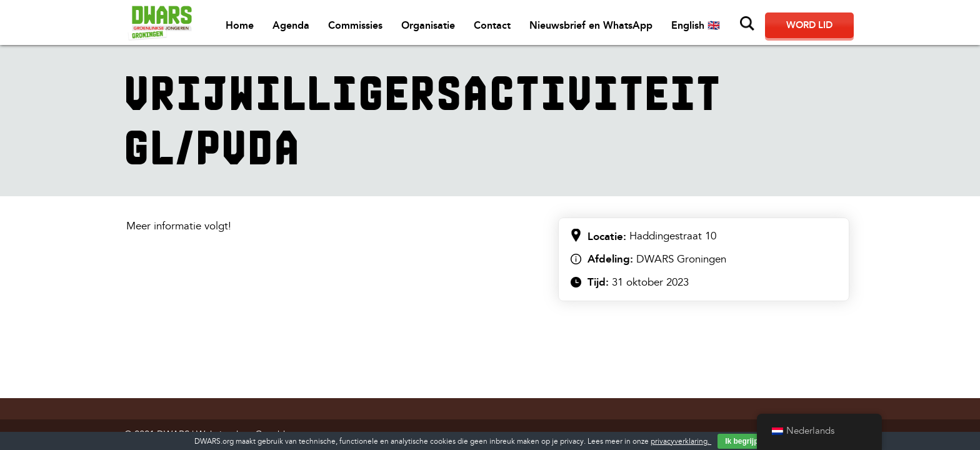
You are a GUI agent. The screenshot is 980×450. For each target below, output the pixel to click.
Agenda (291, 25)
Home (240, 25)
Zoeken (747, 24)
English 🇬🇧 (696, 25)
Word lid (809, 25)
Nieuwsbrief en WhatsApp (591, 25)
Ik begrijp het (748, 441)
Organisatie (428, 25)
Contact (492, 25)
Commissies (355, 25)
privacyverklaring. (681, 442)
